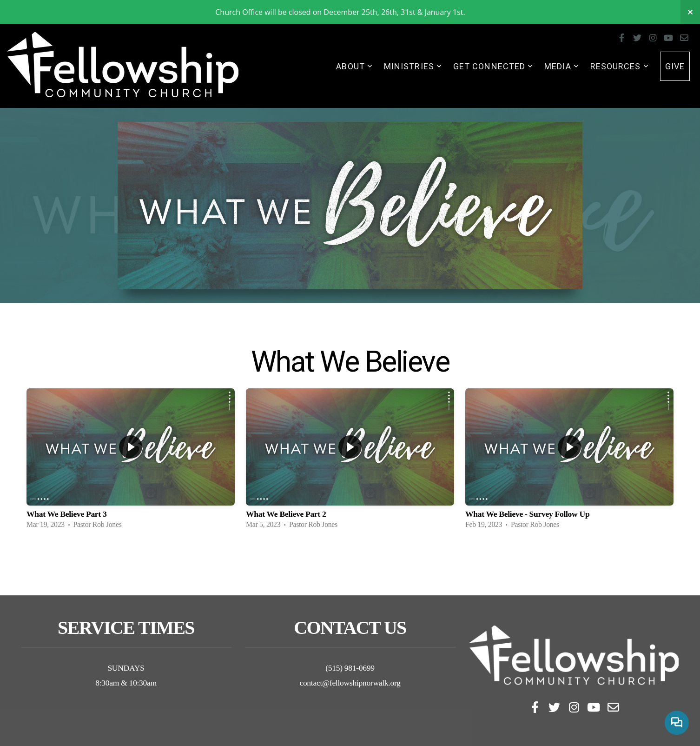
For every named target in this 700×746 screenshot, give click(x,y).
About (354, 66)
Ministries (413, 66)
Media (562, 66)
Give (675, 66)
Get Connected (493, 66)
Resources (620, 66)
